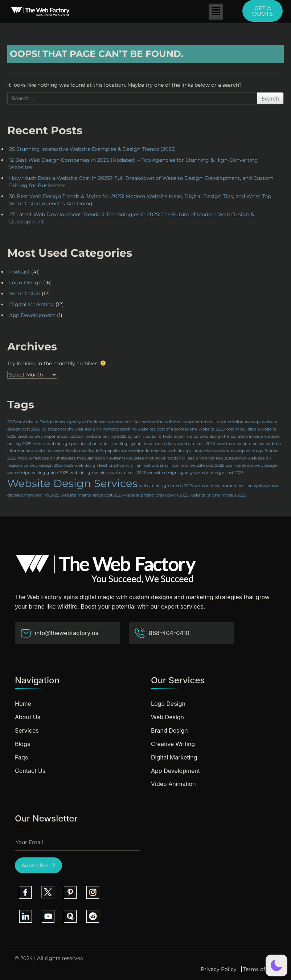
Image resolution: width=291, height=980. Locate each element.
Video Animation (173, 784)
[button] (216, 12)
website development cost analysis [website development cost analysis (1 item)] (228, 486)
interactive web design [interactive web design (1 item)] (168, 451)
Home (23, 704)
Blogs (22, 744)
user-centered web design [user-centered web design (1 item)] (252, 466)
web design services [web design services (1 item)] (90, 473)
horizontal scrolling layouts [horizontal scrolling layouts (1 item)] (116, 444)
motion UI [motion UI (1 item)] (155, 458)
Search (270, 98)
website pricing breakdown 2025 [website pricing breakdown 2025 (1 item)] (156, 495)
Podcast (19, 272)
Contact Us (30, 771)
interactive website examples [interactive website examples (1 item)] (221, 451)
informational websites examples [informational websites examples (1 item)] (40, 451)
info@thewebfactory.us (59, 633)
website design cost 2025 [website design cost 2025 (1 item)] (219, 473)
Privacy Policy (219, 969)
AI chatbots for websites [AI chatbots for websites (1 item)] (158, 422)
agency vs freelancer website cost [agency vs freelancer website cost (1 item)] (100, 422)
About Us (28, 717)
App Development (32, 315)
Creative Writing (173, 744)
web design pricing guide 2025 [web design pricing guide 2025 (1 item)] (38, 473)
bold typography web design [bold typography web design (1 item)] (70, 429)
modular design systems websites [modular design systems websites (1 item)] (110, 458)
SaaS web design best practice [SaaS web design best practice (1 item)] (94, 466)
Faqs (21, 757)
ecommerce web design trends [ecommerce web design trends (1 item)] (205, 437)
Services (27, 730)
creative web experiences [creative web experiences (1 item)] (43, 437)
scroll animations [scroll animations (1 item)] (142, 466)
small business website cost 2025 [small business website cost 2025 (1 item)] (192, 466)
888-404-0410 (162, 633)
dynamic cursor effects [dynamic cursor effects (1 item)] (150, 437)
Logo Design (25, 283)
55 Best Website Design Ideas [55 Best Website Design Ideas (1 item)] (36, 422)
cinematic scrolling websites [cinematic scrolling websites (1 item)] (127, 429)
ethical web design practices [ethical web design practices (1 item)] (61, 444)
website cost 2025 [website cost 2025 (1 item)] (128, 473)
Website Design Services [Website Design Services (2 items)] (72, 483)
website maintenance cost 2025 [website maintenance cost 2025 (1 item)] (92, 495)
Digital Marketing (32, 304)
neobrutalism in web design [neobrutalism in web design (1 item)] (243, 458)
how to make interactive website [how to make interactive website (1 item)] (249, 444)
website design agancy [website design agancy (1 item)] (170, 473)
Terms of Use (260, 969)
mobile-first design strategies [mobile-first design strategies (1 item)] (47, 458)
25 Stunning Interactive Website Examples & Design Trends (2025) (93, 149)
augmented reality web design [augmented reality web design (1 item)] (213, 422)
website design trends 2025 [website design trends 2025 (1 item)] (166, 486)
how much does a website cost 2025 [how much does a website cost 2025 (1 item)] (179, 444)
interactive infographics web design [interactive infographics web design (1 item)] (109, 451)
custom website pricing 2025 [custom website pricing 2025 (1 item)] (98, 437)
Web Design (25, 293)
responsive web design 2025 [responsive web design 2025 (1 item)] (35, 466)
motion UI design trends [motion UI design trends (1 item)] (190, 458)
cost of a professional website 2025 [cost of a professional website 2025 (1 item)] (191, 429)
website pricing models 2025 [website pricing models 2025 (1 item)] (218, 495)
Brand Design (169, 730)
